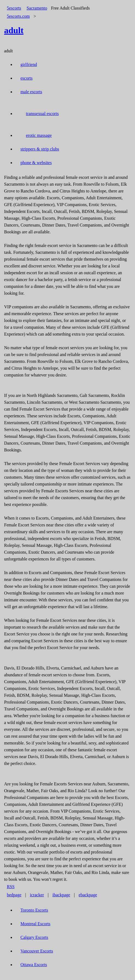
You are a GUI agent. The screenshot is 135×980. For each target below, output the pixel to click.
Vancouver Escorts (37, 951)
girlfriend (29, 64)
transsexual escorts (42, 114)
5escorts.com (18, 16)
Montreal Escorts (35, 924)
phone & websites (36, 163)
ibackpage (61, 895)
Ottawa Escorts (34, 965)
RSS (11, 887)
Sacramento (37, 8)
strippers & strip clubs (40, 149)
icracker (37, 895)
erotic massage (39, 135)
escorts (26, 78)
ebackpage (88, 895)
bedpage (14, 895)
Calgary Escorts (34, 937)
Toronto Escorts (34, 910)
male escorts (31, 92)
